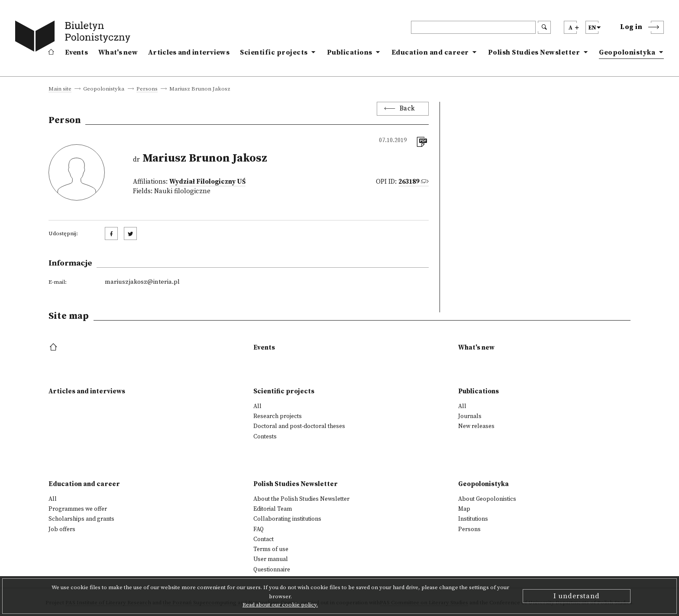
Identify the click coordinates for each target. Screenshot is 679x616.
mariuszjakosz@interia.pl (142, 282)
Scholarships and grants (81, 519)
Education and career (430, 52)
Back (407, 109)
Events (76, 52)
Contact (264, 539)
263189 (409, 182)
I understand (577, 596)
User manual (271, 559)
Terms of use (271, 549)
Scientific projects (274, 52)
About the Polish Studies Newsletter (301, 499)
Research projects (278, 416)
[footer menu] (54, 348)
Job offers (62, 529)
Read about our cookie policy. (280, 605)
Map (464, 509)
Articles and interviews (189, 52)
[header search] (473, 27)
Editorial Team (273, 509)
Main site (60, 89)
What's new (118, 52)
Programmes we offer (78, 509)
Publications (350, 52)
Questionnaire (272, 570)
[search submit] (544, 27)
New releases (476, 426)
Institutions (473, 519)
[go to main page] (74, 38)
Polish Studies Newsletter (534, 52)
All (257, 406)
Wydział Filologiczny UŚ (207, 182)
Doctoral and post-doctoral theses (299, 426)
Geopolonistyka (627, 52)
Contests (265, 437)
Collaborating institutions (287, 519)
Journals (470, 416)
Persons (147, 89)
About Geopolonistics (487, 499)
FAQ (259, 529)
